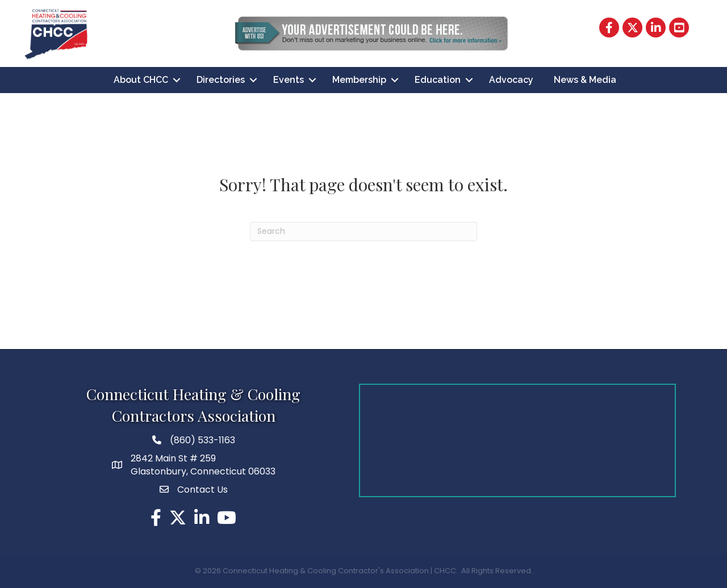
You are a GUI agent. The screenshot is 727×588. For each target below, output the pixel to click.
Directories (221, 80)
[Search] (363, 232)
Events (289, 80)
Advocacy (511, 80)
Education (438, 80)
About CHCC (141, 80)
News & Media (585, 80)
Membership (359, 80)
